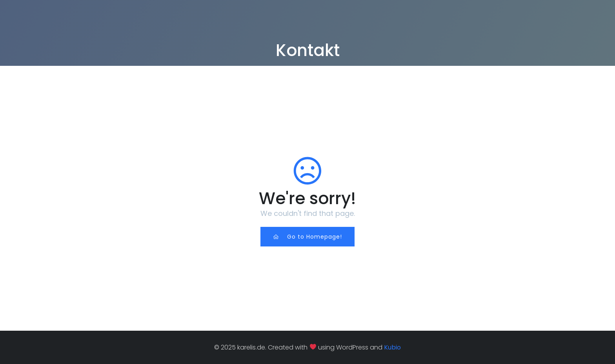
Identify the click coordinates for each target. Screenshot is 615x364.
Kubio (392, 347)
